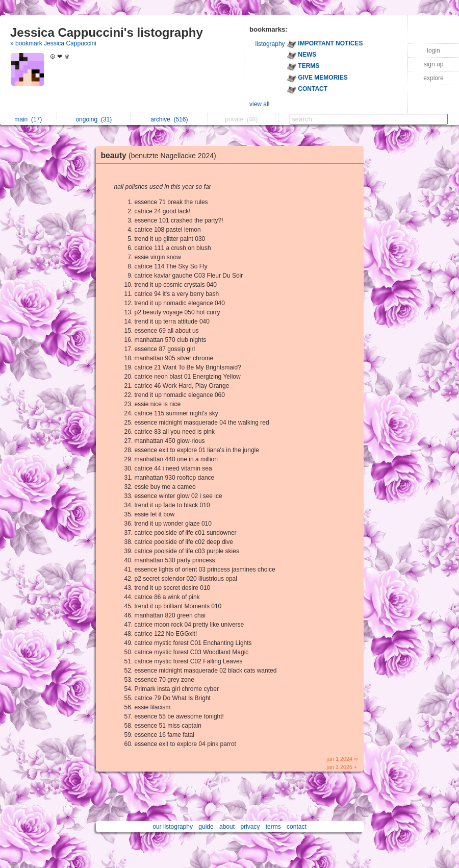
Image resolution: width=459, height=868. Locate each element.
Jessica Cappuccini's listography (107, 32)
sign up (434, 64)
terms (273, 827)
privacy (250, 827)
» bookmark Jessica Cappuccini (53, 43)
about (227, 827)
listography (270, 44)
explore (433, 78)
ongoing (94, 119)
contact (297, 827)
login (433, 51)
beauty (161, 155)
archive (169, 119)
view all (259, 104)
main (28, 119)
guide (206, 827)
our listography (173, 827)
